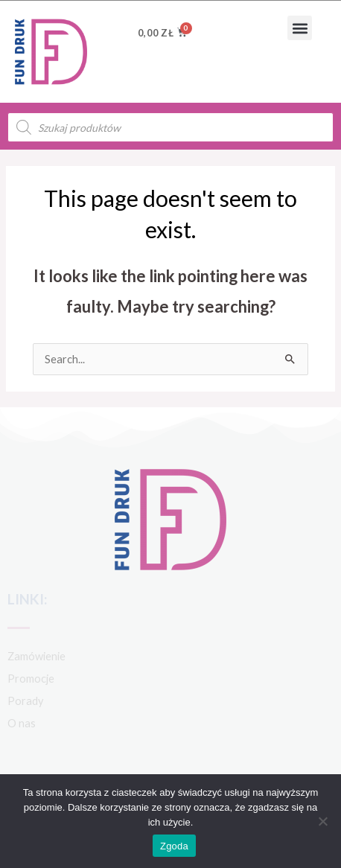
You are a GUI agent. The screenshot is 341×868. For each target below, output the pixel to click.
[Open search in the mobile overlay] (170, 127)
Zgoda (174, 846)
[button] (300, 28)
